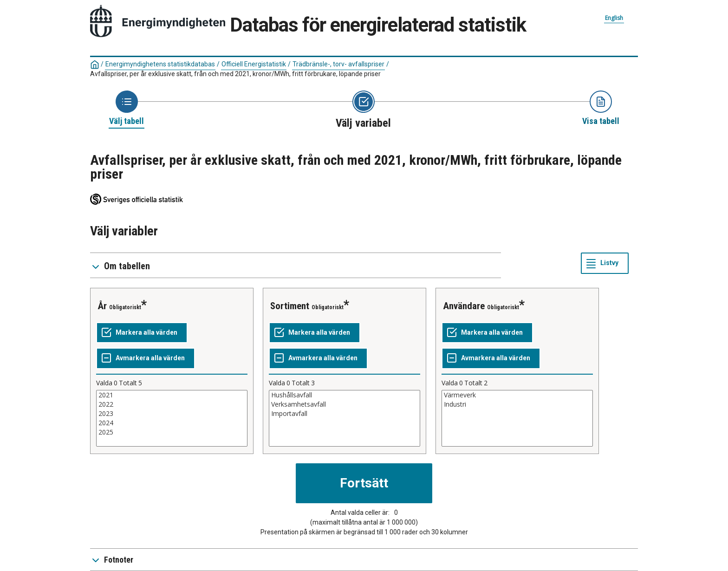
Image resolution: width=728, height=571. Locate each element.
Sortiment (290, 306)
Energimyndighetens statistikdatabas (160, 64)
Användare (464, 306)
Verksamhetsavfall (344, 404)
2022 (172, 404)
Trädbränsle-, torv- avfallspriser (338, 64)
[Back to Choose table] (127, 109)
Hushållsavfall (344, 395)
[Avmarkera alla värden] (146, 358)
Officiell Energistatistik (254, 64)
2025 (172, 432)
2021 (172, 395)
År (102, 306)
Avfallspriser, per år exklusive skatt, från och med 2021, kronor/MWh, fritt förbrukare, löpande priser (235, 74)
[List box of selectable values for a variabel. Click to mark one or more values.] (172, 418)
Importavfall (344, 414)
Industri (517, 404)
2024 (172, 423)
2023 (172, 414)
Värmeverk (517, 395)
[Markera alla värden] (142, 333)
